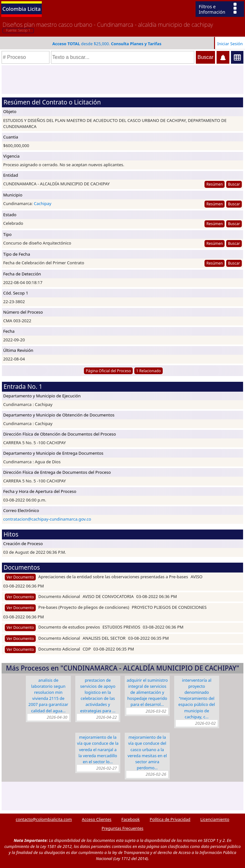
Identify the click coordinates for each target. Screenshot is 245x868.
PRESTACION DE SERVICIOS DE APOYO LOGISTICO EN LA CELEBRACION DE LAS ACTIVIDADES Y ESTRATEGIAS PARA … (98, 695)
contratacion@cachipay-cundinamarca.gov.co (47, 519)
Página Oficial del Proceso (108, 371)
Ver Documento (20, 577)
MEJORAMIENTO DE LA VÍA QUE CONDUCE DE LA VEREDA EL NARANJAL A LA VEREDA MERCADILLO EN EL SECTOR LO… (98, 749)
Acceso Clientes (97, 819)
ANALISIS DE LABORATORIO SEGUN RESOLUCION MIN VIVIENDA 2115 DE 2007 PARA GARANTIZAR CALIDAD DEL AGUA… (48, 695)
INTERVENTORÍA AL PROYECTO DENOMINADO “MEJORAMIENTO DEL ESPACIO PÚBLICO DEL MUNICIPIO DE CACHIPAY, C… (197, 698)
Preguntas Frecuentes (123, 828)
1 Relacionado (148, 371)
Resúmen (215, 184)
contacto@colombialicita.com (44, 819)
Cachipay (43, 203)
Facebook (131, 819)
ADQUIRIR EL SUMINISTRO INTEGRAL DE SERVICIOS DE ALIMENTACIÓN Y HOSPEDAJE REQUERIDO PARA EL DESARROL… (147, 692)
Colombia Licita (22, 9)
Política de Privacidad (170, 819)
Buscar (234, 184)
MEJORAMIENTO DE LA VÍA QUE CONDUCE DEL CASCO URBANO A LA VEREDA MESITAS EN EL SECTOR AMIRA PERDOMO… (147, 752)
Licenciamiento (215, 819)
